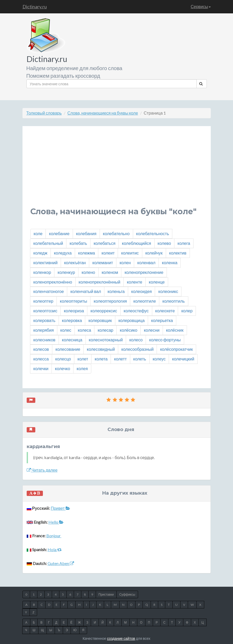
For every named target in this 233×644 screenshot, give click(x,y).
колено (88, 272)
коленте (135, 282)
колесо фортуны (165, 340)
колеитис (130, 253)
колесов (41, 349)
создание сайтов (121, 638)
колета (101, 359)
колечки (41, 368)
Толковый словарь (44, 113)
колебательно (116, 233)
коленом (110, 272)
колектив (178, 253)
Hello (56, 522)
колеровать (44, 320)
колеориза (74, 311)
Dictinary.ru (35, 7)
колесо (136, 340)
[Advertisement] (117, 171)
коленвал (146, 262)
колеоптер (43, 301)
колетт (120, 359)
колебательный (48, 243)
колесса (41, 359)
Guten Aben (61, 563)
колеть (140, 359)
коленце (157, 282)
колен (125, 262)
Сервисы (201, 6)
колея (82, 368)
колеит (108, 253)
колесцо (63, 359)
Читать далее (42, 470)
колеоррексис (104, 311)
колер (187, 311)
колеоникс (168, 291)
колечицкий (183, 359)
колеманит (103, 262)
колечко (62, 368)
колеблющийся (136, 243)
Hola (55, 549)
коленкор (42, 272)
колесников (44, 340)
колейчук (154, 253)
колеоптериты (73, 301)
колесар (105, 330)
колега (184, 243)
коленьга (116, 291)
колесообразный (137, 349)
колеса (85, 330)
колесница (72, 340)
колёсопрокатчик (176, 349)
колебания (86, 233)
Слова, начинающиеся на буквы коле (103, 113)
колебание (59, 233)
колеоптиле (145, 301)
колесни (152, 330)
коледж (41, 253)
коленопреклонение (144, 272)
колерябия (44, 330)
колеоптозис (46, 311)
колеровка (72, 320)
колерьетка (162, 320)
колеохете (165, 311)
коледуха (63, 253)
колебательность (153, 233)
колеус (159, 359)
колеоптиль (174, 301)
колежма (87, 253)
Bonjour (54, 536)
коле (38, 233)
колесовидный (101, 349)
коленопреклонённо (53, 282)
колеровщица (132, 320)
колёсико (129, 330)
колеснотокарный (106, 340)
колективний (46, 262)
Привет (60, 508)
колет (83, 359)
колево (164, 243)
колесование (68, 349)
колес (66, 330)
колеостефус (136, 311)
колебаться (104, 243)
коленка (170, 262)
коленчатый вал (86, 291)
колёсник (175, 330)
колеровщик (100, 320)
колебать (78, 243)
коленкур (66, 272)
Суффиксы (127, 594)
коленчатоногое (49, 291)
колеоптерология (110, 301)
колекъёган (75, 262)
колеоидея (142, 291)
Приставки (106, 594)
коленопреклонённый (100, 282)
